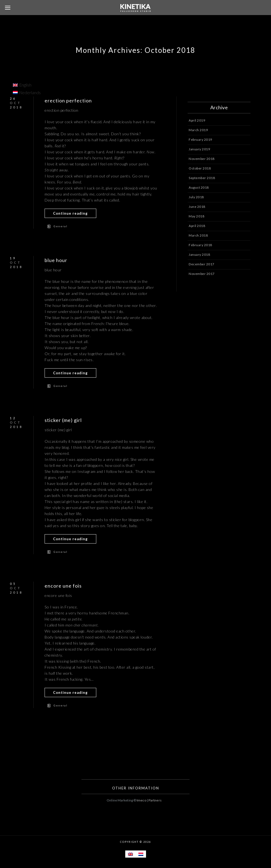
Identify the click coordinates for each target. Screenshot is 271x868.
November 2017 (202, 274)
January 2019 (199, 149)
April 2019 (197, 120)
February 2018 (200, 245)
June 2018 (197, 207)
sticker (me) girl (63, 420)
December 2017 (202, 264)
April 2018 (197, 226)
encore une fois (63, 586)
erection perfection (68, 100)
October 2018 (200, 168)
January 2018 (199, 255)
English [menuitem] (25, 85)
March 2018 (198, 235)
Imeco (142, 800)
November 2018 (202, 159)
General (61, 226)
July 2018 (196, 197)
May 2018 (196, 216)
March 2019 (198, 130)
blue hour (56, 260)
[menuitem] (27, 85)
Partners (155, 800)
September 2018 (202, 178)
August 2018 (199, 187)
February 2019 (200, 140)
